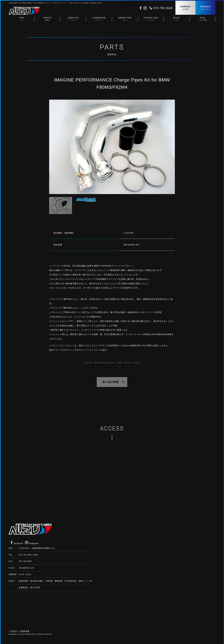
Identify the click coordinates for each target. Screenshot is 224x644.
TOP (21, 20)
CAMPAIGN (99, 20)
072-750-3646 (163, 8)
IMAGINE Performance (105, 363)
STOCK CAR (151, 20)
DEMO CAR (125, 20)
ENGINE (88, 363)
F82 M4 (137, 363)
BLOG (177, 20)
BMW (120, 363)
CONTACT (205, 8)
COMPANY (185, 8)
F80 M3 (128, 363)
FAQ (202, 20)
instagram (32, 543)
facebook (16, 543)
